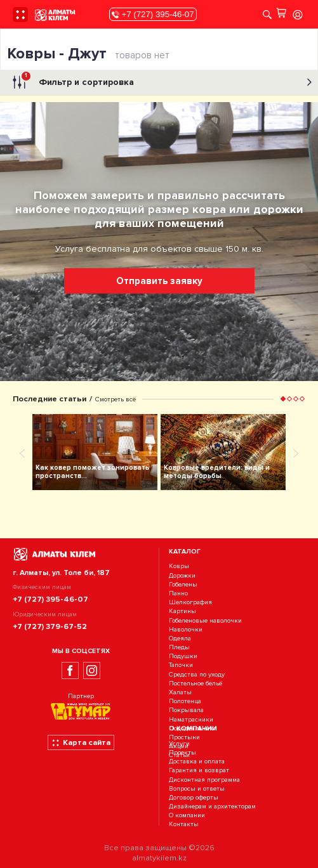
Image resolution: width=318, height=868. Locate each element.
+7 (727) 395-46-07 (153, 14)
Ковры (179, 567)
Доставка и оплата (197, 761)
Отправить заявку (159, 281)
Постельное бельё (195, 683)
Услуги (179, 743)
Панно (178, 593)
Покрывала (186, 710)
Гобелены (183, 584)
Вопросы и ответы (197, 788)
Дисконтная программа (204, 780)
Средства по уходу (197, 674)
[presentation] (22, 453)
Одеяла (180, 638)
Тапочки (181, 665)
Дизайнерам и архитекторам (212, 806)
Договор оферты (194, 797)
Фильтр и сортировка (161, 82)
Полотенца (185, 701)
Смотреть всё (116, 399)
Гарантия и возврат (199, 771)
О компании (187, 816)
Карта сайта (81, 742)
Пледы (179, 647)
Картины (182, 612)
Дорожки (182, 575)
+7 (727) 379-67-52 (50, 626)
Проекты (182, 752)
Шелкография (190, 602)
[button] (283, 399)
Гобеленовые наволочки (205, 620)
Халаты (180, 692)
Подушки (183, 656)
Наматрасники (191, 719)
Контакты (184, 825)
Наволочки (186, 629)
